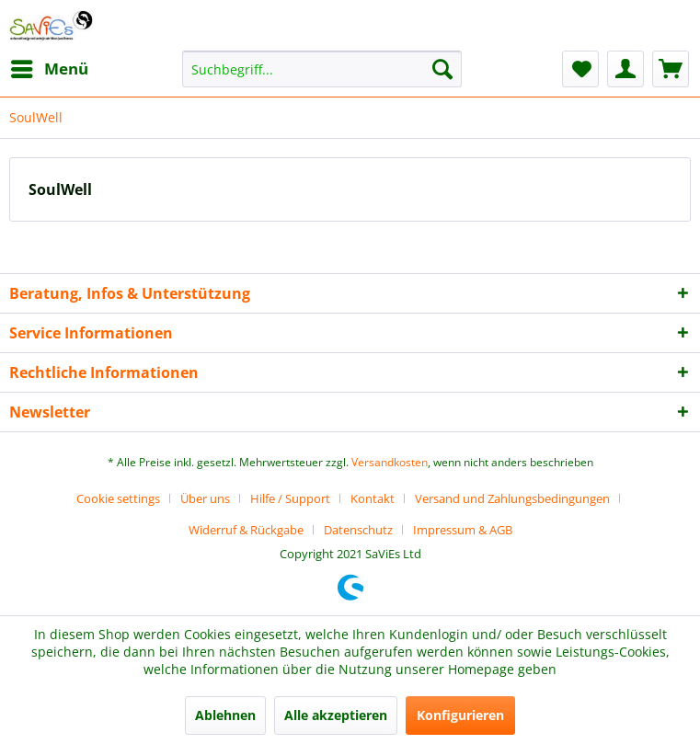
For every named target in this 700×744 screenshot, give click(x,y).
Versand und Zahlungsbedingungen (512, 498)
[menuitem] (49, 69)
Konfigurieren (460, 715)
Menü (50, 67)
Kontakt (373, 498)
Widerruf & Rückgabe (246, 530)
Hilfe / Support (290, 498)
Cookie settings (118, 498)
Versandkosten (390, 462)
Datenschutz (358, 530)
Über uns (205, 498)
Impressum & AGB (463, 530)
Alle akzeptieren (336, 715)
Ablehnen (225, 715)
